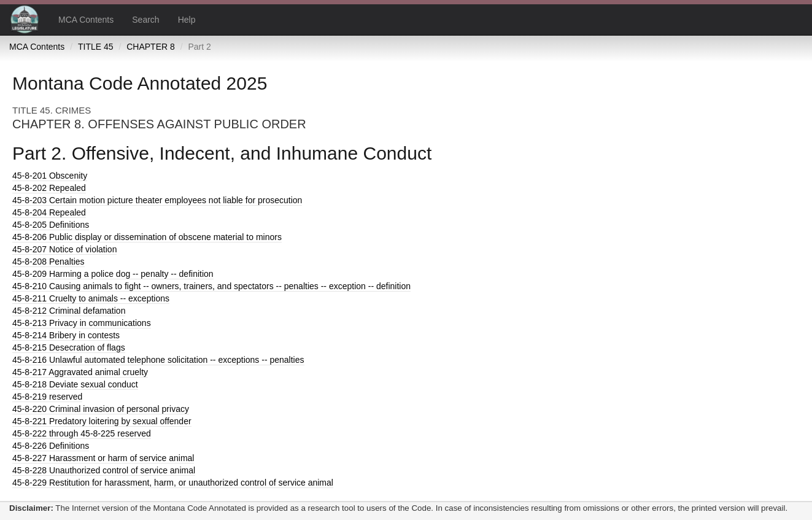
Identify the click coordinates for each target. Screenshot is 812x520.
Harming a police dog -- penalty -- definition (113, 274)
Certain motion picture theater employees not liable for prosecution (157, 200)
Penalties (48, 262)
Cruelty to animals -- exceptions (91, 298)
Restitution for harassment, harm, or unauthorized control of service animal (173, 483)
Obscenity (50, 176)
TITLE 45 (96, 47)
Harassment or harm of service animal (103, 458)
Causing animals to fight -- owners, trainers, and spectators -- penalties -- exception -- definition (211, 286)
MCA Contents (86, 20)
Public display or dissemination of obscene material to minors (147, 237)
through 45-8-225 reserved (82, 433)
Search (145, 20)
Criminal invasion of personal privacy (101, 409)
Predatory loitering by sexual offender (102, 421)
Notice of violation (64, 249)
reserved (47, 397)
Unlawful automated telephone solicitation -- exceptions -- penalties (158, 360)
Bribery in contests (66, 335)
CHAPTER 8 (151, 47)
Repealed (49, 188)
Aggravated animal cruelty (80, 372)
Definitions (51, 225)
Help (187, 20)
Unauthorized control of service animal (104, 470)
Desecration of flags (69, 347)
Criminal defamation (69, 311)
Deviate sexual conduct (75, 384)
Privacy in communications (82, 323)
